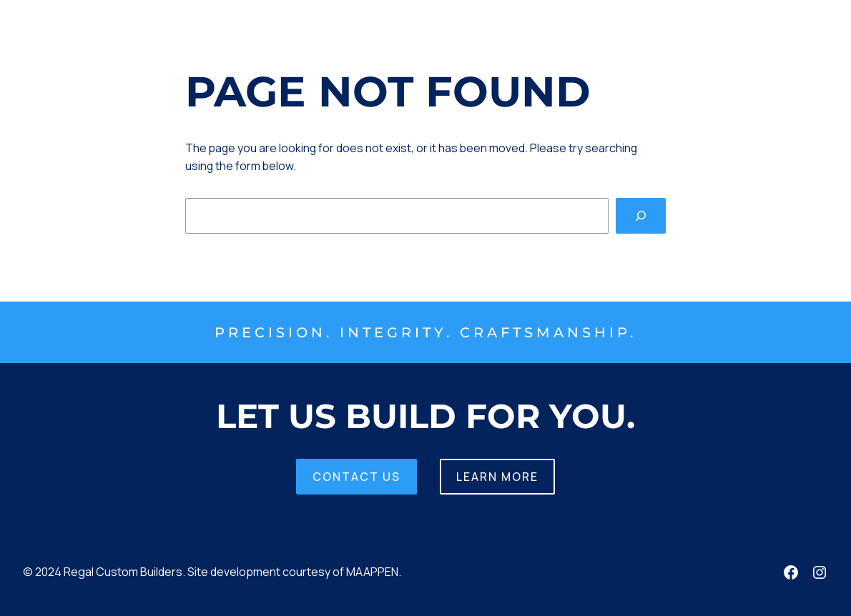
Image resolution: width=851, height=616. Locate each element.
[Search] (641, 215)
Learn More (497, 477)
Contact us (356, 477)
